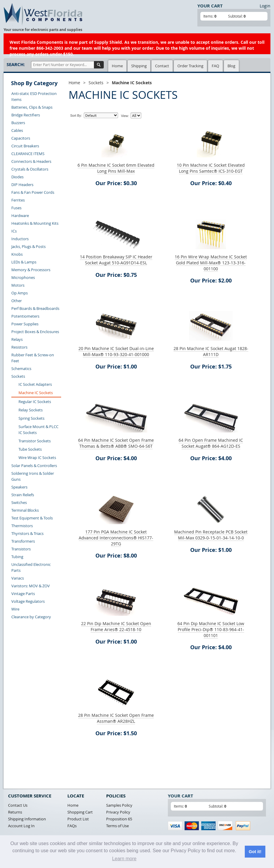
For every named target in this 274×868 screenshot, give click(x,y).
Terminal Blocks (25, 510)
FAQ (215, 66)
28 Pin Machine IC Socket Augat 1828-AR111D (211, 351)
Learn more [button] (124, 859)
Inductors (20, 239)
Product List (78, 819)
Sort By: (76, 115)
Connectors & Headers (31, 161)
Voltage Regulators (28, 601)
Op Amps (20, 293)
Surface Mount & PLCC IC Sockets (38, 430)
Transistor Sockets (35, 441)
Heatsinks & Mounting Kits (35, 223)
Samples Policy (119, 805)
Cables (17, 130)
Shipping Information (27, 819)
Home (117, 66)
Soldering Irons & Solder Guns (33, 476)
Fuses (16, 208)
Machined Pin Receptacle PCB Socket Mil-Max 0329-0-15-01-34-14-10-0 (211, 535)
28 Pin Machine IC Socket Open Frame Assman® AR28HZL (116, 718)
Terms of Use (117, 826)
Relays (17, 339)
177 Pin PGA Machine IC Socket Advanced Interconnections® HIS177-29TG (116, 538)
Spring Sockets (31, 418)
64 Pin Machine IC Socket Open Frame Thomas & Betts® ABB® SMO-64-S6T (116, 443)
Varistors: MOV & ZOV (31, 586)
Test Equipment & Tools (32, 518)
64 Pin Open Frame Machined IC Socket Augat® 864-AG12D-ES (211, 443)
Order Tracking (190, 66)
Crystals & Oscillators (30, 169)
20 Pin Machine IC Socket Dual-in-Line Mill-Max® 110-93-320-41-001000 (116, 351)
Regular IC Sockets (35, 402)
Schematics (21, 369)
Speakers (19, 487)
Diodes (17, 177)
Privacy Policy (118, 812)
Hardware (20, 216)
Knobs (17, 254)
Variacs (18, 578)
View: (125, 116)
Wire (15, 609)
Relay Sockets (31, 410)
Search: (16, 64)
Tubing (17, 557)
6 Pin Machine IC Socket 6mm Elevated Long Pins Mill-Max (116, 168)
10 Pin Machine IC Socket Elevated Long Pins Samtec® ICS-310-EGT (211, 168)
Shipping (139, 66)
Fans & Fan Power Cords (33, 192)
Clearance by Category (31, 617)
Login (265, 6)
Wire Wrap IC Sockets (37, 458)
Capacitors (21, 138)
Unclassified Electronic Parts (31, 567)
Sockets (18, 376)
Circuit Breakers (25, 146)
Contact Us (18, 805)
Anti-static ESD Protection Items (34, 96)
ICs (14, 231)
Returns (15, 812)
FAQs (72, 826)
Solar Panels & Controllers (34, 466)
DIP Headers (22, 185)
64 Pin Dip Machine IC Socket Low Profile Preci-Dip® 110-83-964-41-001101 (211, 629)
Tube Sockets (30, 449)
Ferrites (18, 200)
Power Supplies (25, 324)
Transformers (23, 541)
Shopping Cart (80, 812)
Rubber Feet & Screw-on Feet (33, 358)
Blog (231, 66)
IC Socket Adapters (35, 384)
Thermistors (22, 526)
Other (17, 301)
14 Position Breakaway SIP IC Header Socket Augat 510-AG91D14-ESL (116, 260)
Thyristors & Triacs (27, 533)
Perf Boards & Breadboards (35, 308)
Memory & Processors (31, 270)
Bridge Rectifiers (26, 115)
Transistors (21, 549)
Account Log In (21, 826)
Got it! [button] (255, 852)
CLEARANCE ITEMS (28, 154)
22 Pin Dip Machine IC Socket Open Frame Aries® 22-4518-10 (116, 626)
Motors (18, 285)
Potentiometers (25, 316)
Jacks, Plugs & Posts (28, 246)
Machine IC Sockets (36, 393)
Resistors (19, 347)
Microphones (23, 277)
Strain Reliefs (23, 495)
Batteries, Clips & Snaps (32, 107)
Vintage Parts (23, 594)
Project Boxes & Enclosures (35, 332)
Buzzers (18, 123)
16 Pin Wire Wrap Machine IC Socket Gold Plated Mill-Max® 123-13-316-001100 (211, 263)
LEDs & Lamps (24, 262)
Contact (162, 66)
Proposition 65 (119, 819)
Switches (19, 502)
